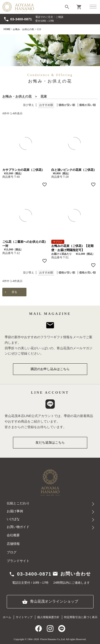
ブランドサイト (18, 561)
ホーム (7, 617)
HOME (7, 29)
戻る (14, 292)
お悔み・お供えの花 (23, 29)
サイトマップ (24, 617)
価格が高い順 (87, 105)
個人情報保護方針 (48, 617)
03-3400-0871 (18, 19)
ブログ (12, 552)
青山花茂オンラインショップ (50, 602)
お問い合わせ (72, 574)
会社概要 (13, 535)
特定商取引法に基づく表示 (81, 617)
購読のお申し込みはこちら (50, 369)
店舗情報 (13, 544)
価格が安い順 (67, 105)
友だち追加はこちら (50, 442)
